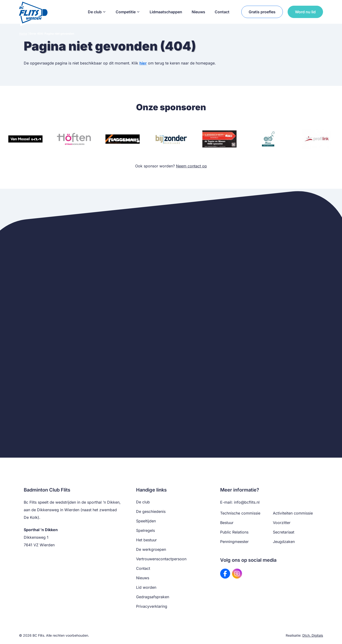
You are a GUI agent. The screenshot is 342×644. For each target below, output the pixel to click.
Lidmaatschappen (166, 12)
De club (97, 12)
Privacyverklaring (152, 606)
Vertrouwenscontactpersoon (161, 559)
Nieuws (198, 12)
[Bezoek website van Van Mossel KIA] (25, 139)
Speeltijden (146, 521)
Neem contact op (191, 166)
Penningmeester (234, 542)
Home (23, 34)
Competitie (128, 12)
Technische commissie (240, 513)
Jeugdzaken (284, 542)
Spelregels (145, 530)
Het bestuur (146, 540)
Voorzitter (282, 523)
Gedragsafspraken (153, 597)
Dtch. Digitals (313, 635)
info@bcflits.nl (247, 502)
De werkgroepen (151, 549)
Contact (222, 12)
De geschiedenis (151, 511)
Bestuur (227, 523)
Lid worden (146, 587)
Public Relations (234, 532)
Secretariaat (284, 532)
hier (143, 63)
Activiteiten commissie (293, 513)
